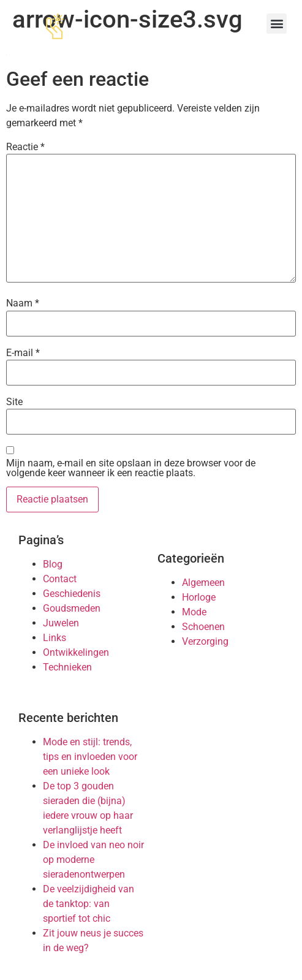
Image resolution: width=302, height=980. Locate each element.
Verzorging (205, 641)
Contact (60, 579)
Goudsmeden (72, 608)
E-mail (23, 353)
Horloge (199, 597)
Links (55, 638)
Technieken (67, 667)
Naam (23, 303)
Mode (194, 612)
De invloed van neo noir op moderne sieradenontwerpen (93, 860)
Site (14, 402)
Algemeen (203, 583)
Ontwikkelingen (76, 652)
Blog (53, 564)
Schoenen (203, 627)
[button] (277, 24)
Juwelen (61, 623)
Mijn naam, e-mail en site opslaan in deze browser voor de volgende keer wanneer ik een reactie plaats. (131, 468)
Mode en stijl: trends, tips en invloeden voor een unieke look (90, 757)
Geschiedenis (72, 594)
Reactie (25, 147)
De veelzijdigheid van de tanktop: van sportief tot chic (89, 904)
